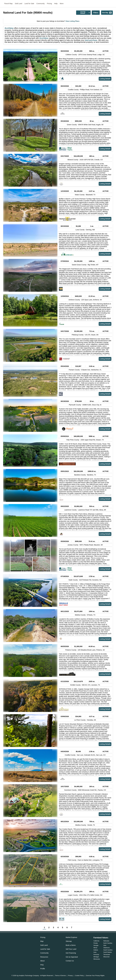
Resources (44, 957)
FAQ (42, 965)
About (42, 961)
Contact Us (70, 961)
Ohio (105, 945)
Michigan (96, 957)
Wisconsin (107, 957)
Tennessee (107, 955)
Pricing (49, 4)
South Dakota (108, 952)
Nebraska (106, 941)
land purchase (91, 40)
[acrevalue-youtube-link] (23, 942)
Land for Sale (29, 4)
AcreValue (9, 28)
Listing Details (105, 79)
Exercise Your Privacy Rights (95, 976)
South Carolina (108, 950)
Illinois (95, 948)
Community (40, 4)
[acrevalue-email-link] (5, 942)
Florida (96, 943)
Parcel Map (8, 4)
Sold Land (19, 4)
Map (42, 941)
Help (56, 4)
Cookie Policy (79, 976)
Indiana (96, 950)
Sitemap (69, 941)
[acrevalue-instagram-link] (19, 942)
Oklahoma (107, 948)
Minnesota (97, 959)
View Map (107, 13)
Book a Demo (71, 945)
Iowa (95, 952)
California (96, 941)
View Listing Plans (72, 21)
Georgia (96, 945)
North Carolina (108, 943)
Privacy (70, 976)
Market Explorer (71, 937)
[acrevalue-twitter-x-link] (14, 942)
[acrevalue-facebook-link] (10, 942)
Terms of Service (60, 976)
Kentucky (96, 955)
